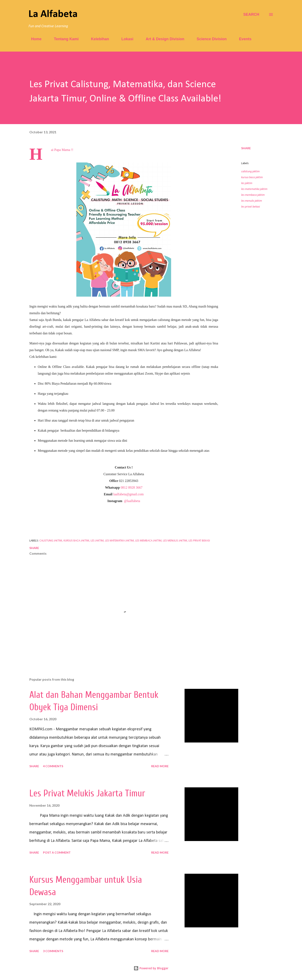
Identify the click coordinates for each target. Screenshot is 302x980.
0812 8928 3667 (131, 487)
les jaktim (247, 183)
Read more (160, 766)
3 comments (53, 951)
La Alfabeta (53, 14)
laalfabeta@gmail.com (128, 494)
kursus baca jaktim (252, 177)
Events (243, 39)
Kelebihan (98, 39)
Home (34, 39)
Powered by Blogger (151, 968)
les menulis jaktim (252, 201)
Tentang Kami (64, 39)
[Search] (251, 14)
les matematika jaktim (254, 189)
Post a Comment (57, 852)
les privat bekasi (251, 207)
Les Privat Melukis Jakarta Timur (87, 793)
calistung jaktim (250, 172)
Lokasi (125, 39)
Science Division (209, 39)
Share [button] (246, 148)
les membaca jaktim (253, 195)
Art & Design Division (163, 39)
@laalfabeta (132, 501)
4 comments (53, 766)
